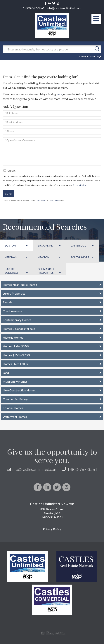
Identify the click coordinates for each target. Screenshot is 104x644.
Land (6, 373)
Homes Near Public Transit (20, 285)
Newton (43, 257)
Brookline (45, 246)
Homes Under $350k (16, 346)
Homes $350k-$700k (17, 355)
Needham (11, 257)
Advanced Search (89, 57)
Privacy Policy (79, 185)
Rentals (7, 302)
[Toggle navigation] (96, 19)
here (59, 94)
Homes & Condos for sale (19, 329)
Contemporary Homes (17, 320)
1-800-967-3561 (34, 8)
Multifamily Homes (15, 381)
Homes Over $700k (15, 364)
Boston (10, 246)
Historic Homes (13, 337)
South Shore (80, 257)
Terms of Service (54, 200)
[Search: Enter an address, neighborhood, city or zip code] (48, 49)
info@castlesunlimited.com (64, 8)
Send (8, 193)
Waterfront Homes (15, 417)
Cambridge (78, 246)
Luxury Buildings (12, 271)
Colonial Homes (13, 408)
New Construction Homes (19, 390)
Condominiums (12, 311)
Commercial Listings (16, 399)
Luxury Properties (14, 293)
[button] (97, 49)
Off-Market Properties (46, 271)
